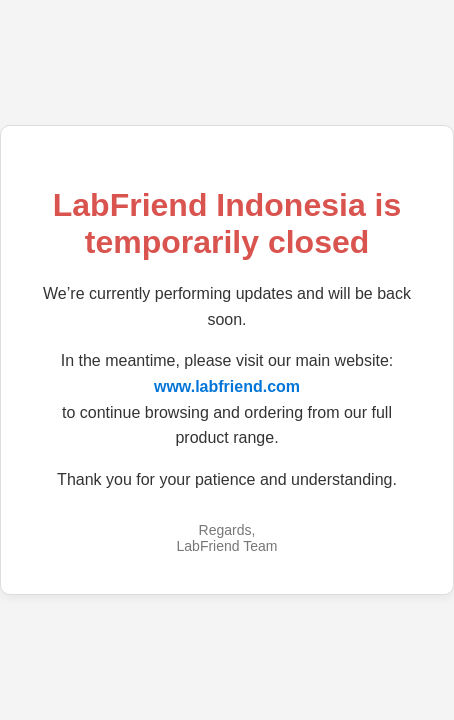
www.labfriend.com (227, 386)
